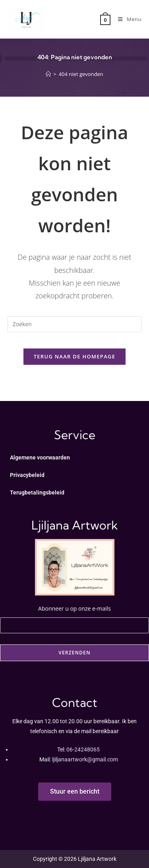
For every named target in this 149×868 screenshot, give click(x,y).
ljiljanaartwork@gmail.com (85, 759)
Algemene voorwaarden (40, 457)
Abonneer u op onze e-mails (74, 616)
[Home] (48, 74)
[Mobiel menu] (127, 19)
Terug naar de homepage (75, 356)
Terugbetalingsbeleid (37, 492)
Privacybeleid (27, 475)
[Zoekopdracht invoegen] (75, 324)
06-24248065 (83, 749)
